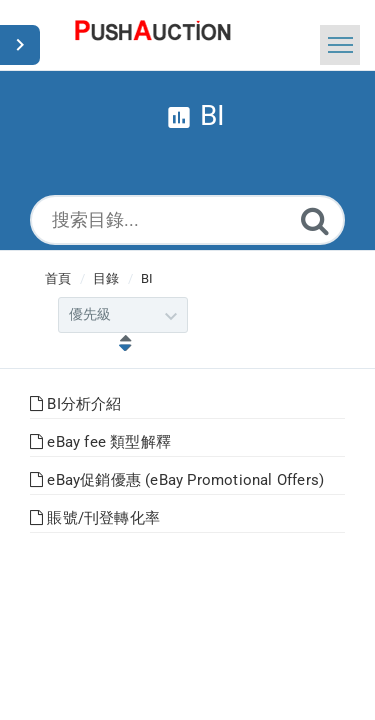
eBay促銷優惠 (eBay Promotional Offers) (177, 480)
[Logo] (153, 35)
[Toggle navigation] (340, 45)
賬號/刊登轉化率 (95, 518)
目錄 (106, 278)
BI (147, 278)
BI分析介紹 (76, 404)
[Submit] (315, 220)
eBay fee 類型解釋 (100, 442)
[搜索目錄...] (187, 220)
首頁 (58, 278)
